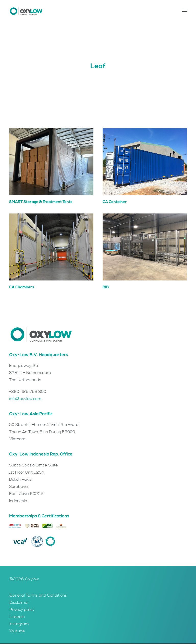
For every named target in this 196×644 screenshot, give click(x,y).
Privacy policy (22, 610)
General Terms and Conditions (38, 595)
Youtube (17, 631)
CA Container (115, 202)
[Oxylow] (26, 11)
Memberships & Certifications (39, 516)
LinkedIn (17, 617)
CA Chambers (22, 287)
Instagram (19, 624)
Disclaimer (19, 602)
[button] (184, 11)
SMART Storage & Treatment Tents (41, 202)
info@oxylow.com (25, 399)
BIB (106, 287)
